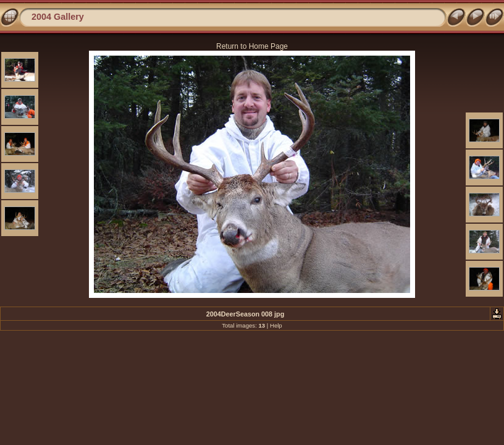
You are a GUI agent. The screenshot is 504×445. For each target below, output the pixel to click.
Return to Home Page (252, 46)
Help (276, 325)
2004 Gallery (58, 17)
